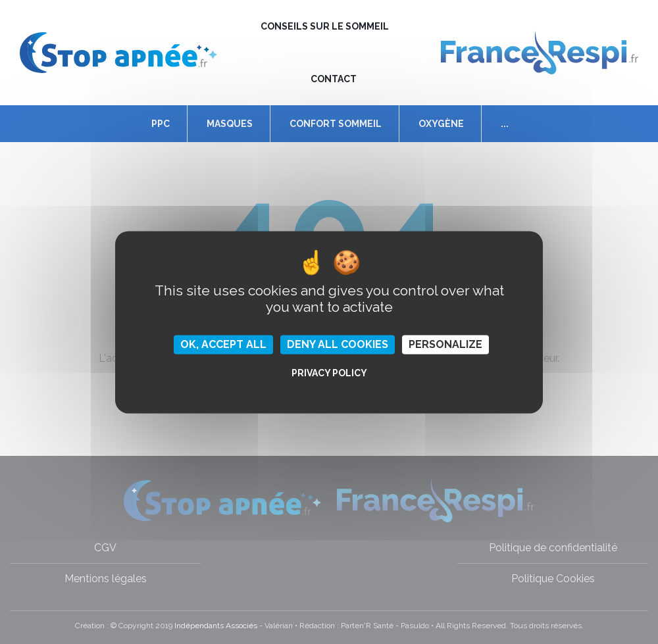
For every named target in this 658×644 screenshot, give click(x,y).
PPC (161, 124)
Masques (230, 124)
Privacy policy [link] (329, 373)
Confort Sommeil (336, 124)
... (505, 124)
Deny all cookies (338, 344)
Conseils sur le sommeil (325, 26)
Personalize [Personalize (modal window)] (445, 344)
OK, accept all (223, 344)
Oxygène (441, 124)
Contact (334, 79)
